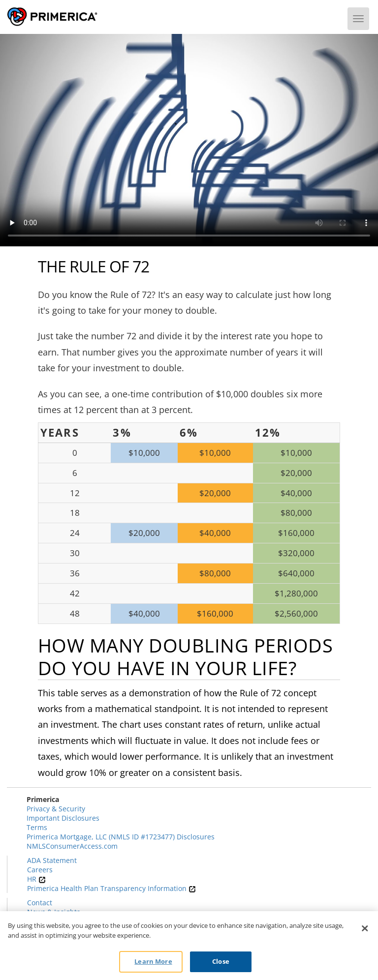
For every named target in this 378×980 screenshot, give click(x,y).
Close (221, 961)
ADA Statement (52, 860)
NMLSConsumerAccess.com (72, 846)
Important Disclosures (63, 818)
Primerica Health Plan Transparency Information (111, 888)
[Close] (365, 928)
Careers (40, 870)
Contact (40, 903)
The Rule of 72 (94, 267)
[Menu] (358, 19)
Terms (37, 827)
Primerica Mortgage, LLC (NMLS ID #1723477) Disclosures (121, 837)
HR (36, 879)
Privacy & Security (56, 809)
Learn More (153, 961)
